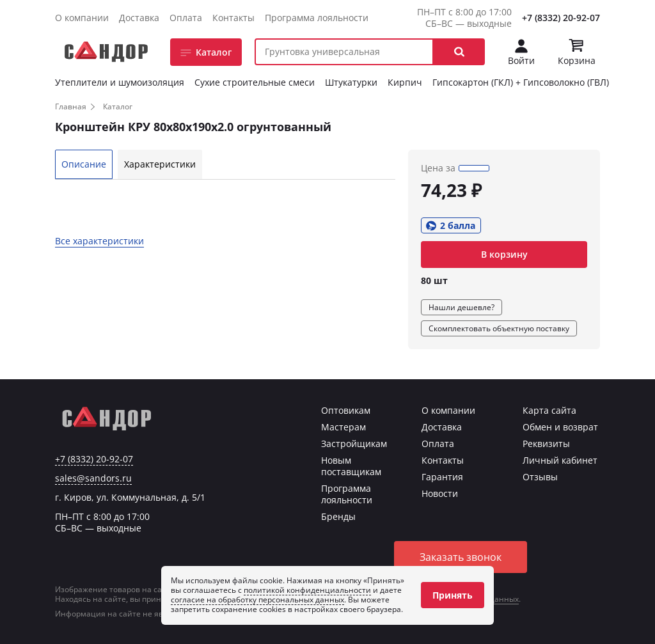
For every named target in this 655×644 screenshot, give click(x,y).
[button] (459, 52)
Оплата (186, 18)
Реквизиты (546, 444)
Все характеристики (99, 241)
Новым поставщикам (351, 466)
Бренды (338, 516)
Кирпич (405, 82)
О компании (82, 18)
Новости (440, 493)
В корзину (504, 254)
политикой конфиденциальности (307, 590)
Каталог (214, 52)
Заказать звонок (461, 557)
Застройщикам (354, 444)
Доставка (139, 18)
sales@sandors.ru (93, 478)
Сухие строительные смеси (255, 82)
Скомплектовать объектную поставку (499, 328)
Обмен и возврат (560, 427)
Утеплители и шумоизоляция (120, 82)
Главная (71, 106)
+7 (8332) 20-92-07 (561, 18)
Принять (453, 595)
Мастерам (343, 427)
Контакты (233, 18)
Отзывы (540, 477)
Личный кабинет (560, 460)
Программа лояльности (317, 18)
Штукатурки (351, 82)
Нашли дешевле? (462, 307)
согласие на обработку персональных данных (257, 600)
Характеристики (160, 164)
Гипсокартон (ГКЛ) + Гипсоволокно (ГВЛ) (521, 82)
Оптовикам (346, 410)
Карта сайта (549, 410)
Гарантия (442, 477)
